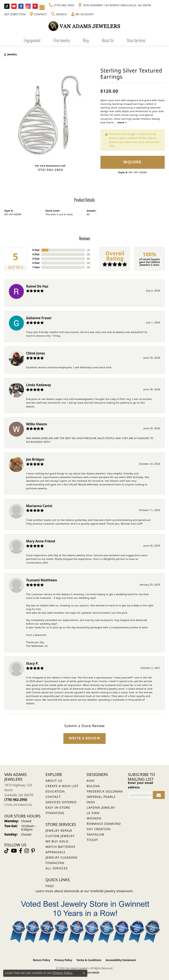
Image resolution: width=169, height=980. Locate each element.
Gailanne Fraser (39, 318)
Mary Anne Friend (41, 541)
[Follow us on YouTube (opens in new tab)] (14, 6)
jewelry (12, 54)
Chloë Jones (36, 353)
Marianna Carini (39, 506)
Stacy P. (32, 663)
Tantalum (95, 834)
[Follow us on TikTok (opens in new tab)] (7, 6)
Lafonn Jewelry (101, 807)
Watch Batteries (60, 847)
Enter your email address (140, 785)
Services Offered (61, 802)
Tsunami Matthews (41, 580)
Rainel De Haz (37, 286)
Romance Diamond (104, 824)
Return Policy (42, 960)
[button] (59, 14)
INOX (91, 802)
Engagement (32, 40)
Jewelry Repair (59, 831)
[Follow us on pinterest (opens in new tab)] (35, 6)
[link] (62, 5)
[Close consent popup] (84, 973)
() (88, 250)
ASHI (91, 781)
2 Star (36, 263)
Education (55, 791)
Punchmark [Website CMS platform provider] (92, 973)
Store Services (136, 40)
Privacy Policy (63, 960)
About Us (108, 40)
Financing (55, 863)
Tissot (92, 840)
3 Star (36, 259)
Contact (53, 797)
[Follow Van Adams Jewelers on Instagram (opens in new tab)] (28, 6)
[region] (50, 115)
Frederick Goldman (105, 791)
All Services (57, 868)
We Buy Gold (57, 841)
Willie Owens (37, 424)
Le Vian (93, 813)
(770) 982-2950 (50, 170)
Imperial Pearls (101, 797)
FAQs (50, 886)
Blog (86, 40)
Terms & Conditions (89, 960)
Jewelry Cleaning (61, 857)
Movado (94, 818)
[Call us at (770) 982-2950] (16, 800)
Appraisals (55, 852)
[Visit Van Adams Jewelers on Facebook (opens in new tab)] (21, 6)
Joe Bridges (35, 459)
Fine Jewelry (62, 40)
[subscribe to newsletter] (159, 795)
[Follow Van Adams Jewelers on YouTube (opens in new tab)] (42, 8)
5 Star (36, 250)
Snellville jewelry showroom (112, 891)
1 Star (36, 267)
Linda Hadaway (39, 385)
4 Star (36, 254)
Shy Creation (99, 829)
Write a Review (84, 738)
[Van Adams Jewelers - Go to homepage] (84, 26)
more (122, 122)
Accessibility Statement (121, 960)
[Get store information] (18, 805)
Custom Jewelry (60, 836)
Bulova (93, 786)
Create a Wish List (62, 786)
